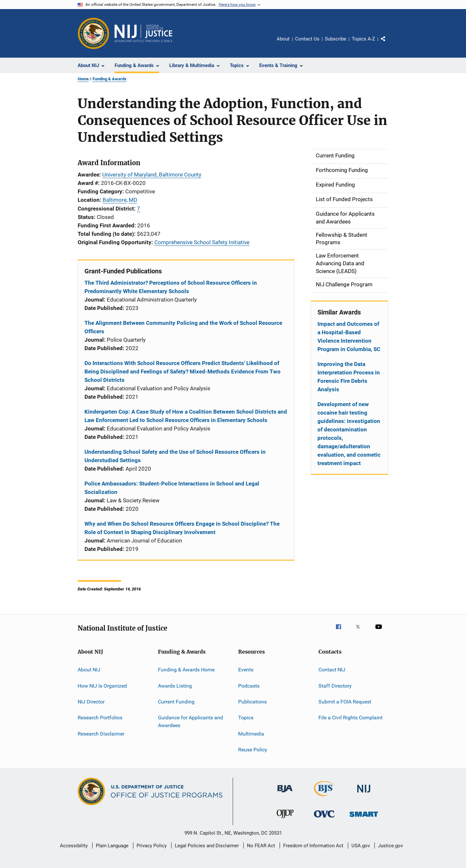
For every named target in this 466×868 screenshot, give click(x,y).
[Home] (143, 33)
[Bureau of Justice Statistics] (324, 797)
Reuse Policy (253, 750)
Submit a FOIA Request (345, 702)
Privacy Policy (152, 846)
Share (388, 43)
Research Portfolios (100, 718)
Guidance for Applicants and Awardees (190, 721)
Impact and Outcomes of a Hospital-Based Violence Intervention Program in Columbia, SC (349, 337)
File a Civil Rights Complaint (350, 718)
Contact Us (307, 39)
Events (246, 670)
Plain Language (112, 846)
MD (133, 200)
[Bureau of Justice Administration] (285, 794)
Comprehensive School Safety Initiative (202, 242)
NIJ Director (91, 702)
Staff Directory (335, 685)
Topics (246, 718)
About (283, 39)
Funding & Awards (110, 79)
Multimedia (251, 733)
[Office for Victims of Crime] (324, 819)
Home (83, 79)
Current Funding (176, 702)
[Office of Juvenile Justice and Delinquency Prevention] (285, 819)
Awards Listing (175, 685)
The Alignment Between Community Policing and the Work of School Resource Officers (183, 327)
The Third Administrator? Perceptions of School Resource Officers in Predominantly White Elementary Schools (171, 287)
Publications (252, 702)
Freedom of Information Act (313, 846)
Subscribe (336, 39)
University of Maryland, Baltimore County (152, 175)
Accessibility (74, 846)
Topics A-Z (363, 39)
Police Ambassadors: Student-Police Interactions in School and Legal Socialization (172, 488)
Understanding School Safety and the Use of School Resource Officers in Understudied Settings (175, 456)
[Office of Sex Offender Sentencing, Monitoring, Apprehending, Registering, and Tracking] (364, 818)
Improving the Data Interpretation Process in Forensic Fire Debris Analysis (349, 377)
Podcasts (249, 685)
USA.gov (361, 846)
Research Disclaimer (101, 733)
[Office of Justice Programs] (94, 33)
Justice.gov (390, 846)
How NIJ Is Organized (102, 685)
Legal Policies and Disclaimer (207, 846)
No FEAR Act (261, 846)
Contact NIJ (332, 670)
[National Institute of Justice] (364, 794)
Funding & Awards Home (186, 670)
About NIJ (89, 670)
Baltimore (115, 200)
